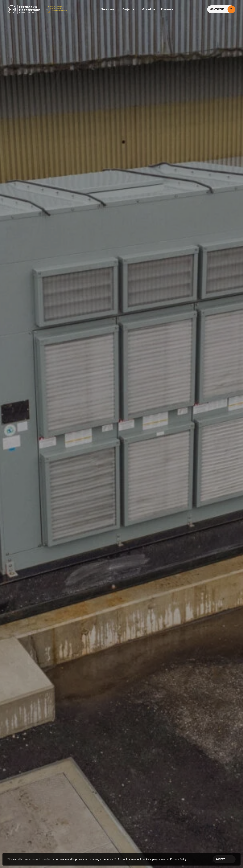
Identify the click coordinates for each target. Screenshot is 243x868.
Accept (220, 859)
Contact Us (223, 9)
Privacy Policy (178, 859)
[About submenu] (153, 9)
